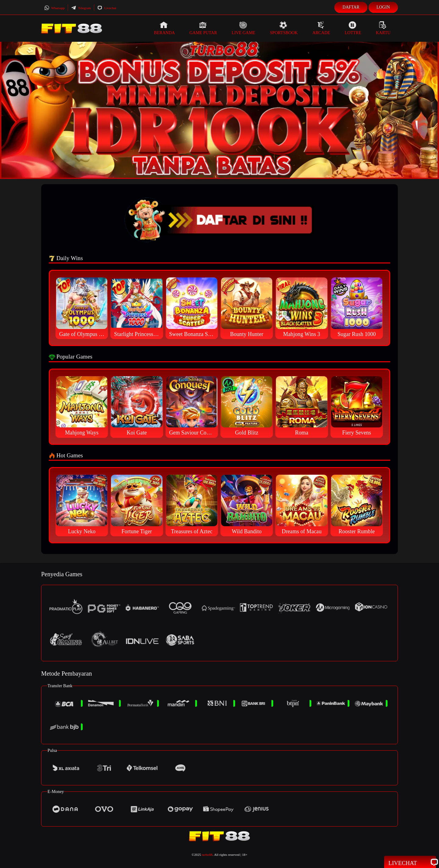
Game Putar (203, 28)
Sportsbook (284, 28)
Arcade (321, 28)
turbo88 (207, 855)
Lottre (353, 28)
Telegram (81, 8)
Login (383, 7)
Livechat (107, 8)
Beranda (164, 28)
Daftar (351, 7)
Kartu (383, 28)
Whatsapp (54, 8)
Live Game (244, 28)
